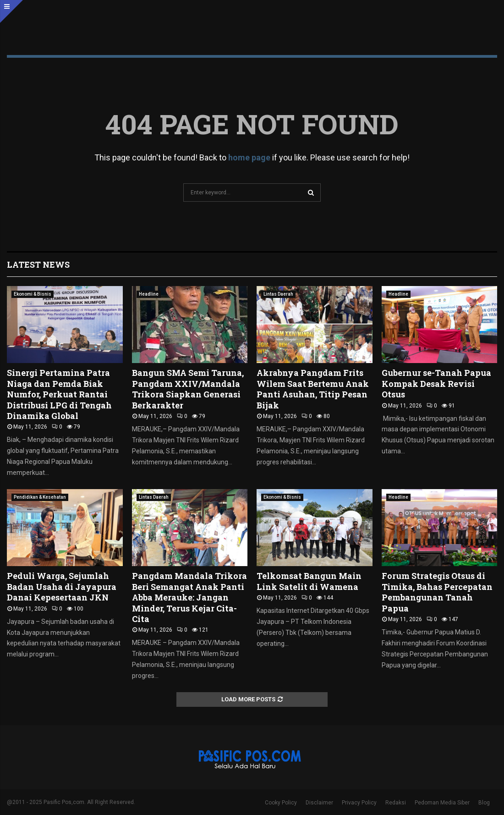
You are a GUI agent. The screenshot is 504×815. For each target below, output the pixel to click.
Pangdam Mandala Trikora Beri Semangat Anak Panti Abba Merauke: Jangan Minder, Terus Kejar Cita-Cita (189, 597)
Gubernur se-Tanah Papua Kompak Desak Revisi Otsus (436, 383)
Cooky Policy (281, 803)
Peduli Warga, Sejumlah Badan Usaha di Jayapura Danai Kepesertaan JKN (62, 586)
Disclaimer (319, 803)
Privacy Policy (359, 803)
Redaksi (396, 803)
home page (249, 157)
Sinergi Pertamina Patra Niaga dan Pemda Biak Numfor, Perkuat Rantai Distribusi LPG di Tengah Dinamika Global (59, 394)
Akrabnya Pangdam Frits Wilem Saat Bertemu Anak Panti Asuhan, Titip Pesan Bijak (313, 389)
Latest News (38, 264)
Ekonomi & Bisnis (33, 294)
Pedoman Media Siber (442, 803)
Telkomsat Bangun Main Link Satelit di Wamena (309, 581)
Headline (149, 294)
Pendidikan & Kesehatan (40, 497)
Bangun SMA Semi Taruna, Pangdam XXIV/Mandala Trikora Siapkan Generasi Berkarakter (188, 389)
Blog (484, 803)
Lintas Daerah (278, 294)
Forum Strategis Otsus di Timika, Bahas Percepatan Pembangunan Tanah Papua (437, 592)
